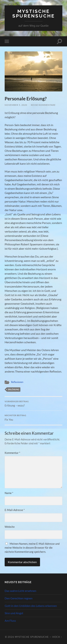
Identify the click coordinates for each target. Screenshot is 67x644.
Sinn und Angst (14, 613)
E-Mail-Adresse (15, 510)
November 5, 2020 (16, 105)
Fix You (33, 418)
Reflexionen (17, 382)
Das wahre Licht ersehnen (20, 591)
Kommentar (12, 453)
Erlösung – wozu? (33, 404)
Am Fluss (10, 621)
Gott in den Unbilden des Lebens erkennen (31, 606)
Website (10, 527)
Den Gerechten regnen (19, 598)
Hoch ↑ (57, 637)
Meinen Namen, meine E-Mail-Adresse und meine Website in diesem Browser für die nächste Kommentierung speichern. (32, 548)
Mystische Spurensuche (34, 13)
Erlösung (14, 389)
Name (9, 493)
